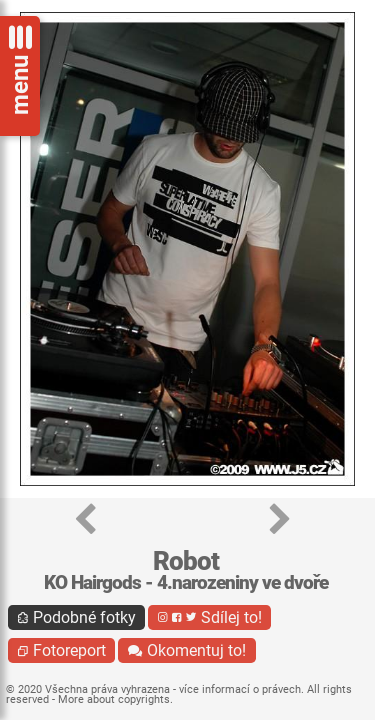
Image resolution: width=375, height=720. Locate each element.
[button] (85, 520)
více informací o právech (240, 689)
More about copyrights (114, 699)
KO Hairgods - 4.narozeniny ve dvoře (186, 582)
